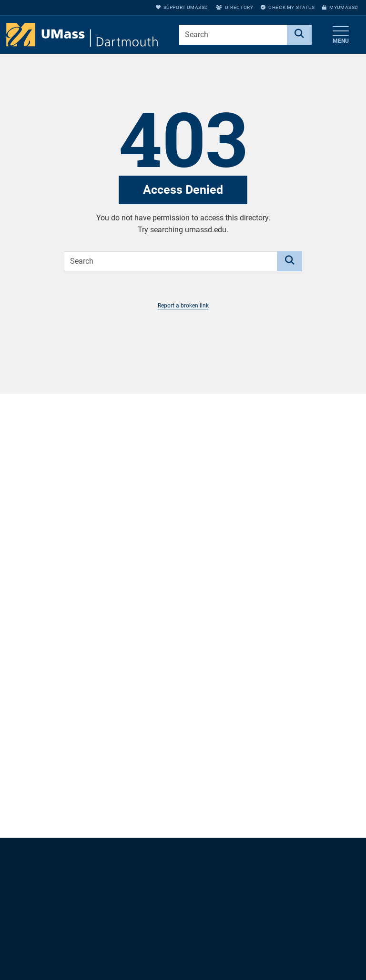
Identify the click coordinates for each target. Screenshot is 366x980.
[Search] (299, 35)
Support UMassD (182, 7)
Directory (234, 7)
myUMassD (340, 7)
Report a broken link (183, 306)
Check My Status (288, 7)
